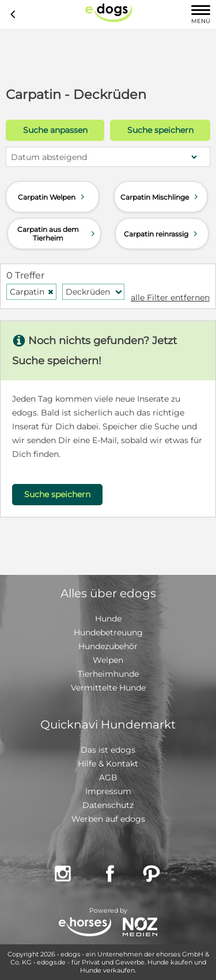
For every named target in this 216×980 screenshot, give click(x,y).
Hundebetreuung (108, 632)
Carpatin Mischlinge (160, 197)
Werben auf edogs (108, 819)
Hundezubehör (108, 646)
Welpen (108, 660)
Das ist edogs (108, 750)
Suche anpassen (55, 130)
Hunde (108, 619)
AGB (108, 777)
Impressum (108, 791)
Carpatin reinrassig (162, 234)
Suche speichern (160, 130)
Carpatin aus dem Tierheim (57, 234)
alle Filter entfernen (170, 298)
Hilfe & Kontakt (108, 764)
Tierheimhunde (108, 674)
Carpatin (32, 292)
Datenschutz (108, 805)
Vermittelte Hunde (108, 688)
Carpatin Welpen (52, 197)
